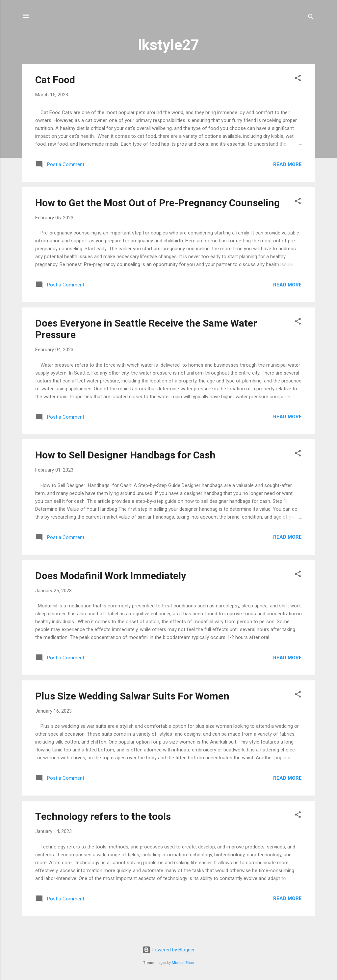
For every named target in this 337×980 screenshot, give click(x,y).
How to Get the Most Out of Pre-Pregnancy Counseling (157, 203)
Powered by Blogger (169, 950)
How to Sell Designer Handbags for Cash (125, 455)
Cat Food (55, 80)
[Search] (311, 18)
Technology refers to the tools (103, 816)
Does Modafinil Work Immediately (111, 576)
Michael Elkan (183, 963)
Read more (287, 164)
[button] (298, 79)
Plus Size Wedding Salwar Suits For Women (132, 696)
